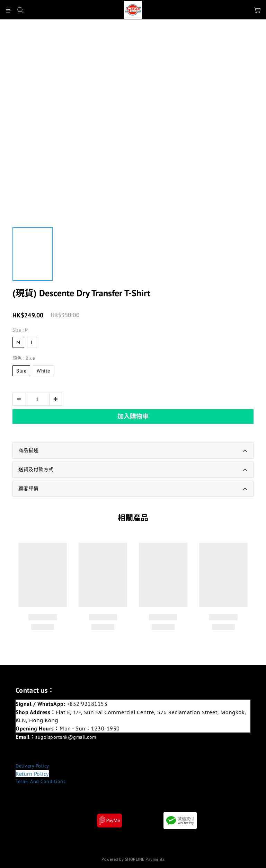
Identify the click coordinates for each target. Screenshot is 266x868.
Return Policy (32, 774)
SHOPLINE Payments (145, 859)
